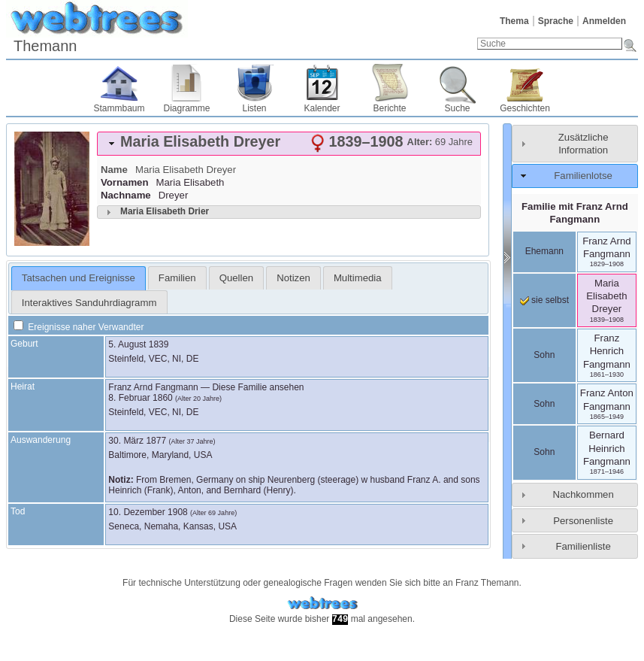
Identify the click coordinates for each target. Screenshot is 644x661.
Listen (254, 108)
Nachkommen (583, 494)
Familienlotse (583, 176)
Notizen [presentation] (293, 278)
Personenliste (583, 521)
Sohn (544, 355)
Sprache (556, 21)
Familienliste (583, 546)
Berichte (389, 108)
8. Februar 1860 (140, 398)
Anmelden (604, 21)
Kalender (322, 108)
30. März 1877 (137, 441)
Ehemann (544, 251)
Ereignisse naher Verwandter (79, 327)
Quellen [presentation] (236, 278)
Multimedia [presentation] (358, 278)
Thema (514, 21)
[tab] (289, 144)
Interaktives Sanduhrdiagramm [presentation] (89, 303)
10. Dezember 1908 (148, 512)
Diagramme (186, 108)
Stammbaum (119, 108)
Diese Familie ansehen (258, 387)
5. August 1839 (138, 344)
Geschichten (525, 108)
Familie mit (575, 213)
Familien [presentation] (177, 278)
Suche (457, 108)
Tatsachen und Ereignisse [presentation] (79, 278)
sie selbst (544, 300)
